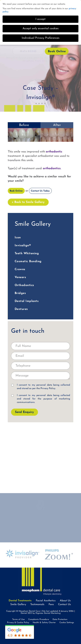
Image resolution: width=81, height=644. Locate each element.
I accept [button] (40, 19)
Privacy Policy (48, 388)
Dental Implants (27, 301)
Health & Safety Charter (44, 623)
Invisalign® (23, 246)
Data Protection (60, 619)
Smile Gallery (18, 605)
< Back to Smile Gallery (28, 202)
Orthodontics (24, 285)
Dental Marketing (52, 613)
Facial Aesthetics (46, 601)
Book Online (57, 51)
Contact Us (64, 605)
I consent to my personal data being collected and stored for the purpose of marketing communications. (41, 399)
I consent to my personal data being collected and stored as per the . (41, 387)
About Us (65, 601)
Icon (18, 238)
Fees (51, 605)
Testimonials (37, 605)
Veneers (20, 277)
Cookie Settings (67, 623)
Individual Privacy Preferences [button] (41, 38)
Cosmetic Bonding (28, 261)
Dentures (21, 309)
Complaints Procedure (39, 619)
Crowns (20, 269)
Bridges (20, 293)
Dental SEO (26, 613)
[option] (41, 132)
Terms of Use (18, 619)
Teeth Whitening (27, 253)
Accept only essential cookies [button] (41, 29)
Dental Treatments (20, 601)
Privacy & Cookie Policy (18, 623)
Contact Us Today (40, 191)
